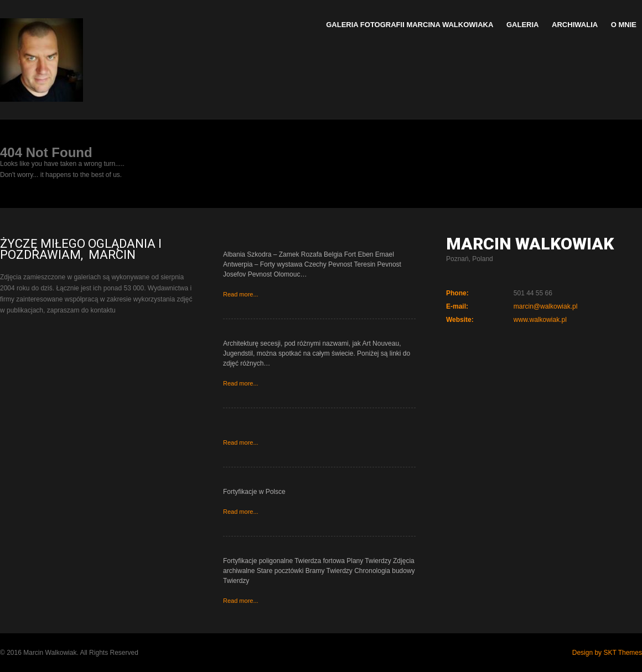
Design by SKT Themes (607, 653)
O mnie (624, 25)
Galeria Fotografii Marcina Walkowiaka (410, 25)
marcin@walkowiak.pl (546, 306)
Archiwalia (575, 25)
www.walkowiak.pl (540, 320)
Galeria (523, 25)
